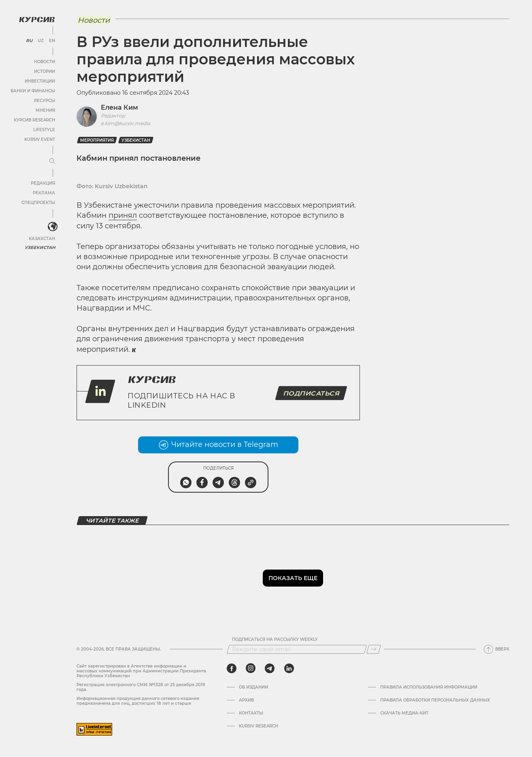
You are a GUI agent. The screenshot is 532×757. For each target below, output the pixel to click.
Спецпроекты (38, 202)
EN (52, 40)
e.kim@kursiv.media (126, 123)
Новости (44, 61)
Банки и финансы (32, 90)
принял (123, 215)
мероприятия (97, 140)
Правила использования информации (429, 687)
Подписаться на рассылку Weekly (275, 640)
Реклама (44, 192)
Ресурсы (44, 100)
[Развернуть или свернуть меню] (52, 161)
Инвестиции (39, 81)
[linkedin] (289, 668)
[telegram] (270, 668)
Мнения (45, 110)
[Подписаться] (374, 649)
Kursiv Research (259, 726)
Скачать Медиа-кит (404, 713)
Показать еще (293, 578)
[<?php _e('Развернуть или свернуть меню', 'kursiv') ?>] (52, 226)
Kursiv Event (39, 139)
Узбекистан (40, 247)
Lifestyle (44, 129)
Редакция (43, 183)
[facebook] (232, 668)
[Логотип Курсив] (36, 19)
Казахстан (41, 238)
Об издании (253, 687)
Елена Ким (119, 107)
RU (29, 40)
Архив (246, 700)
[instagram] (251, 668)
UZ (40, 40)
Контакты (251, 713)
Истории (44, 71)
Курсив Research (34, 120)
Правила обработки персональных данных (435, 700)
